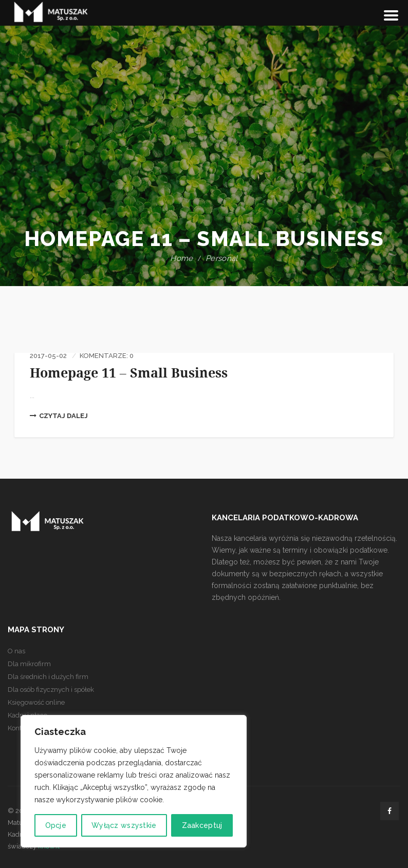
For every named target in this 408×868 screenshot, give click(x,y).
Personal (221, 258)
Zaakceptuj (202, 825)
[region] (134, 781)
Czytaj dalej (59, 416)
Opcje (56, 825)
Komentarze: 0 (107, 356)
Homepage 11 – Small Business (129, 373)
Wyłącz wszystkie (124, 825)
